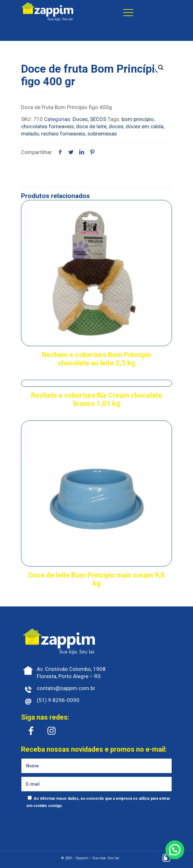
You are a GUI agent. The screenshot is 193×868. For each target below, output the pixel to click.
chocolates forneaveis (47, 126)
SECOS (98, 119)
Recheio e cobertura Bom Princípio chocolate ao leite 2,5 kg (97, 359)
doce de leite (91, 126)
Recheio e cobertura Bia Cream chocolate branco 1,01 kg (97, 399)
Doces (80, 119)
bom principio (138, 119)
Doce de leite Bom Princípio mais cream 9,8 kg (97, 579)
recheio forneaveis (63, 134)
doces (116, 126)
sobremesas (102, 134)
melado (30, 134)
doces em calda (145, 126)
